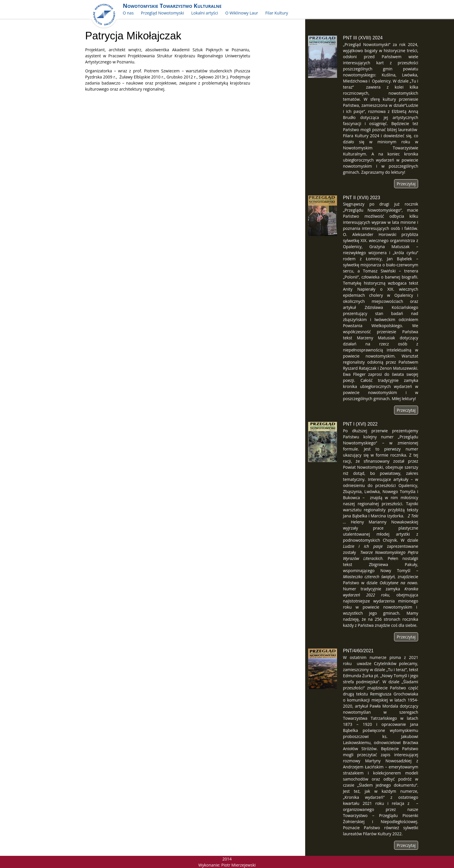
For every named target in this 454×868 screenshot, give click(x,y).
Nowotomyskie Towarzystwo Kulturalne (172, 6)
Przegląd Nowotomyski (163, 13)
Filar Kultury (277, 13)
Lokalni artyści (205, 13)
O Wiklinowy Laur (242, 13)
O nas (128, 13)
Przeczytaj (406, 184)
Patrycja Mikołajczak (133, 36)
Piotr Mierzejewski (238, 865)
